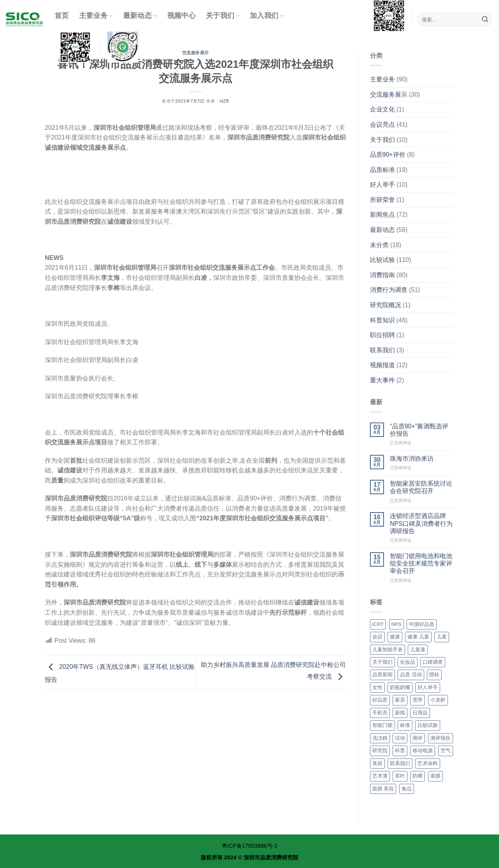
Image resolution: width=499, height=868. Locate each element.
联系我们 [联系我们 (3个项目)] (400, 763)
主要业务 (96, 16)
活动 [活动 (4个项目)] (400, 738)
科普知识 (382, 320)
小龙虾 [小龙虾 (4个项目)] (438, 700)
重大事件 (382, 380)
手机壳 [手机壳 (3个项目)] (380, 713)
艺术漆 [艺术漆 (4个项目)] (380, 776)
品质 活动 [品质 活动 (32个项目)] (411, 674)
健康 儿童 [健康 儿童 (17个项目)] (418, 637)
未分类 (379, 245)
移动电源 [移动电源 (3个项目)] (423, 750)
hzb (224, 101)
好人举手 (382, 185)
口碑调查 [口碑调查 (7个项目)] (433, 662)
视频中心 (181, 16)
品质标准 (382, 170)
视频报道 (382, 365)
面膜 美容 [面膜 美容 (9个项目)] (383, 789)
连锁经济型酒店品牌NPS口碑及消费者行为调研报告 (421, 523)
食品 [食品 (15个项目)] (407, 789)
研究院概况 (386, 305)
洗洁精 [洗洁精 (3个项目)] (380, 738)
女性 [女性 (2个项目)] (377, 687)
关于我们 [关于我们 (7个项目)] (382, 662)
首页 (62, 16)
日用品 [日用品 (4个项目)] (420, 713)
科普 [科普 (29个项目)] (400, 750)
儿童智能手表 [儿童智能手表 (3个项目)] (388, 650)
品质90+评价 (388, 155)
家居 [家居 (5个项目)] (400, 700)
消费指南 (382, 275)
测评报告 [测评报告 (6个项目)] (441, 738)
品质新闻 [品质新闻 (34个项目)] (382, 674)
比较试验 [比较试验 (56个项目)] (428, 725)
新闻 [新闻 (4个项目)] (400, 713)
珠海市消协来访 (412, 459)
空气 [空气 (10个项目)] (446, 750)
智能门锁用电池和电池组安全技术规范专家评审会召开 (421, 563)
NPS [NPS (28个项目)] (396, 624)
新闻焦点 (382, 215)
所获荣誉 (382, 200)
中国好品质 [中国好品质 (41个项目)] (422, 624)
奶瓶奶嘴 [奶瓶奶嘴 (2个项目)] (400, 687)
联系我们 (382, 350)
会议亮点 (382, 125)
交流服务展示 (389, 95)
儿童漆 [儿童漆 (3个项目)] (418, 650)
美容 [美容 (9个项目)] (377, 763)
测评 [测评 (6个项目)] (418, 738)
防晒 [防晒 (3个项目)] (418, 776)
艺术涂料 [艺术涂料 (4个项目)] (428, 763)
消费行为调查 (389, 290)
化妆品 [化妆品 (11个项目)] (408, 662)
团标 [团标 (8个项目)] (434, 674)
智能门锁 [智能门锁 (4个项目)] (382, 725)
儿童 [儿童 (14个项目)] (442, 637)
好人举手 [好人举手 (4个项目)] (428, 687)
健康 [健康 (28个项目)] (395, 637)
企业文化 (382, 109)
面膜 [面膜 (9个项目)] (435, 776)
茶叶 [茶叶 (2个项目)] (400, 776)
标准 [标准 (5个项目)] (405, 725)
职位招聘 (382, 335)
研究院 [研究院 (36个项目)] (380, 750)
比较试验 (382, 260)
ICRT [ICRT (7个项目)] (378, 624)
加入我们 (267, 16)
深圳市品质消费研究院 (271, 857)
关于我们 (223, 16)
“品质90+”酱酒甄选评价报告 (419, 430)
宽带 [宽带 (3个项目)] (418, 700)
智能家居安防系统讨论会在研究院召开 (421, 487)
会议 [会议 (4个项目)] (377, 637)
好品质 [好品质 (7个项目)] (380, 700)
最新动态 (140, 16)
